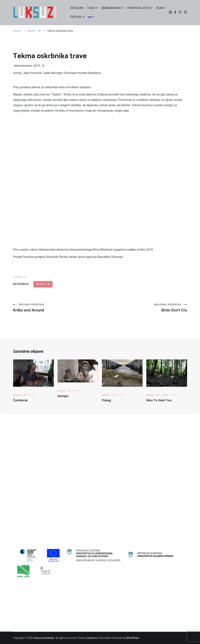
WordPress (133, 638)
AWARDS (21, 612)
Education (22, 498)
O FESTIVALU (24, 624)
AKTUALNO (77, 8)
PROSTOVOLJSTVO (139, 8)
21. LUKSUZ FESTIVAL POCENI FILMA (38, 462)
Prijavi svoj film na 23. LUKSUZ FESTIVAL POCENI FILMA (48, 618)
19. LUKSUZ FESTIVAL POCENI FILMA (38, 450)
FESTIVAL (76, 17)
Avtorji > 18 (20, 277)
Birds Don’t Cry (144, 308)
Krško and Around (57, 308)
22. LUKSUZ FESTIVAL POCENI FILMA (38, 468)
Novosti (20, 528)
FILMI (159, 8)
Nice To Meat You (159, 400)
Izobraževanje (24, 516)
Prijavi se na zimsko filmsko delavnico (38, 606)
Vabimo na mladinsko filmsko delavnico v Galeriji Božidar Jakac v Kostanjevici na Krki (65, 600)
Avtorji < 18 (22, 486)
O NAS (91, 8)
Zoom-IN (21, 546)
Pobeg (106, 400)
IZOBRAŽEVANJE (111, 8)
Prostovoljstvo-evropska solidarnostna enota (42, 540)
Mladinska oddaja (26, 522)
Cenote (91, 638)
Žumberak (20, 400)
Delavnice (21, 492)
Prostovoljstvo (24, 534)
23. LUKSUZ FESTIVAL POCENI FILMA (38, 474)
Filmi (165, 395)
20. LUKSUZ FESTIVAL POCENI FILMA (38, 456)
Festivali (21, 504)
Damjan (63, 396)
